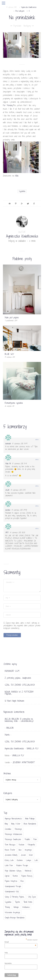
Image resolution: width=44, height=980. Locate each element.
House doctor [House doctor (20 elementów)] (10, 850)
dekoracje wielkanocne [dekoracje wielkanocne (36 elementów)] (13, 834)
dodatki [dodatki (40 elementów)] (27, 839)
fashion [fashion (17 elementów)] (22, 845)
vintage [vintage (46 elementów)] (16, 907)
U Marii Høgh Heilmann (14, 701)
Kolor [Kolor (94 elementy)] (31, 855)
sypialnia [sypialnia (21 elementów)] (8, 902)
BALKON (10, 728)
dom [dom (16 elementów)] (35, 839)
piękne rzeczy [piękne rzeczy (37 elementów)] (27, 876)
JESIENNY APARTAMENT (24, 762)
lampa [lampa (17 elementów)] (29, 860)
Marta (7, 735)
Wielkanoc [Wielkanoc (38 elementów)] (26, 907)
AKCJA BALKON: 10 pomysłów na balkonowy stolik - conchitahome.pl (19, 720)
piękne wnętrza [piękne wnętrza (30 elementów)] (11, 881)
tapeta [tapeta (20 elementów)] (17, 902)
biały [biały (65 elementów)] (6, 824)
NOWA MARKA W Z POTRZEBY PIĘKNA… (19, 693)
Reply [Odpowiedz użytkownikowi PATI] (37, 529)
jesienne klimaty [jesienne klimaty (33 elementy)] (11, 855)
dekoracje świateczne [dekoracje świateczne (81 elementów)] (13, 839)
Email (20, 942)
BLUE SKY (9, 354)
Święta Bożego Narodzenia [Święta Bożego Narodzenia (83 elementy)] (15, 918)
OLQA (7, 490)
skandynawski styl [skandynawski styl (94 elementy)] (12, 891)
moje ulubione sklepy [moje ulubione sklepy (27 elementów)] (13, 871)
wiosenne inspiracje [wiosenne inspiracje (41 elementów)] (12, 912)
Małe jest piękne (12, 318)
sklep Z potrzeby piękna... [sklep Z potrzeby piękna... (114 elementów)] (15, 897)
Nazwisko (8, 963)
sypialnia (22, 191)
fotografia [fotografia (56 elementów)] (31, 845)
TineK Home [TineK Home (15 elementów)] (28, 902)
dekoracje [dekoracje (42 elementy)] (18, 829)
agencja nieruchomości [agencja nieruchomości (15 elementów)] (13, 819)
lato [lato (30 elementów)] (36, 860)
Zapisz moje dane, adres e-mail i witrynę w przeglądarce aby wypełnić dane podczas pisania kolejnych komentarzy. (22, 625)
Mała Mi (8, 464)
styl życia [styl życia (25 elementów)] (32, 897)
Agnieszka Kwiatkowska (29, 7)
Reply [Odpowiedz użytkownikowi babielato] (37, 440)
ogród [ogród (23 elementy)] (7, 876)
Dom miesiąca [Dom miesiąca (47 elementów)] (10, 845)
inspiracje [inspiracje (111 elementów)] (28, 850)
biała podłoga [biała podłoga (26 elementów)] (30, 819)
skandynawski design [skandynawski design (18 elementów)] (13, 886)
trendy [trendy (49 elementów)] (7, 907)
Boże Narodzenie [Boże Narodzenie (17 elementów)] (30, 824)
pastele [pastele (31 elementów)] (15, 876)
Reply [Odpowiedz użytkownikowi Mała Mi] (37, 460)
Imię (6, 953)
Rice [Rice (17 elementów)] (22, 881)
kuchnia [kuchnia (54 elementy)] (20, 860)
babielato (8, 444)
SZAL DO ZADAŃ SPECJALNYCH (20, 685)
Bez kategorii (20, 11)
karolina (8, 510)
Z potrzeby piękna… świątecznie (18, 678)
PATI (7, 532)
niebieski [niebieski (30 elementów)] (28, 871)
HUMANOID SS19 (12, 671)
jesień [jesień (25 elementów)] (23, 855)
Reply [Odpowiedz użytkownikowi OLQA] (37, 486)
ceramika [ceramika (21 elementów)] (8, 829)
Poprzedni (16, 26)
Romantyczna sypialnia (14, 403)
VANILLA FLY (32, 748)
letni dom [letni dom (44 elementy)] (9, 865)
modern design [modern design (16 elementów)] (22, 865)
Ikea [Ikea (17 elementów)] (20, 850)
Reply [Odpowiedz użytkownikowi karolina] (37, 506)
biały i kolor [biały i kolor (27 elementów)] (16, 824)
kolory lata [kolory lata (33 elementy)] (9, 860)
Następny (29, 26)
